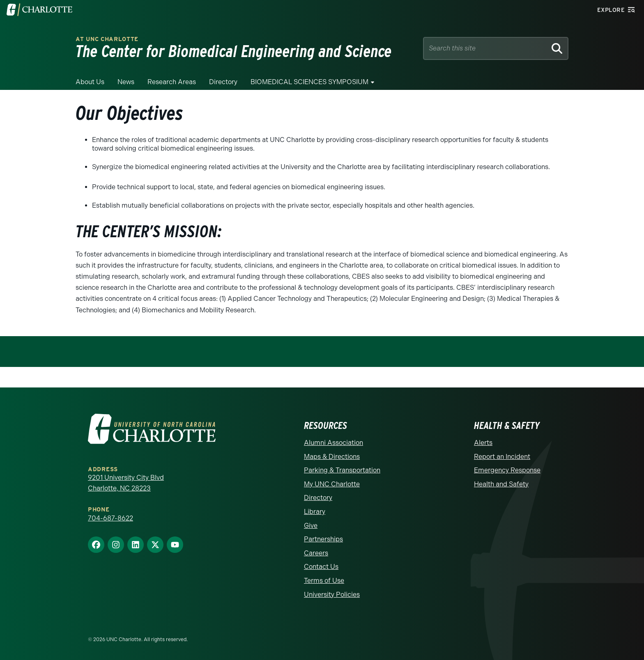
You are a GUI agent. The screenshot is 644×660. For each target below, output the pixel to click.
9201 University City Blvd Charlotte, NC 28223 (126, 483)
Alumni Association (333, 443)
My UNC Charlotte (332, 484)
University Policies (332, 595)
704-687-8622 (110, 518)
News (126, 82)
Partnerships (323, 539)
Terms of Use (324, 581)
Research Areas (172, 82)
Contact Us (321, 567)
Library (315, 512)
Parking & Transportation (342, 470)
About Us (90, 82)
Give (311, 526)
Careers (316, 553)
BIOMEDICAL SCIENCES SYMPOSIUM (309, 82)
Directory (223, 82)
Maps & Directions (332, 457)
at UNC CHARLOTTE (107, 39)
